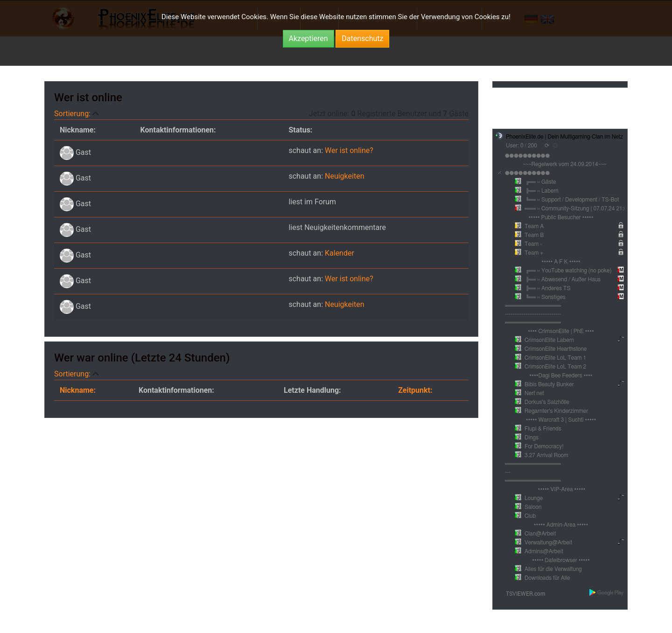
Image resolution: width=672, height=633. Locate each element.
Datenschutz (362, 38)
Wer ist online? (349, 150)
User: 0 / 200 (521, 146)
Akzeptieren (308, 38)
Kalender (339, 253)
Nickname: (78, 390)
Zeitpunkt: (415, 390)
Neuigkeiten (344, 176)
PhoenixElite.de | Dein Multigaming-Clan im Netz (564, 137)
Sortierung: (73, 114)
